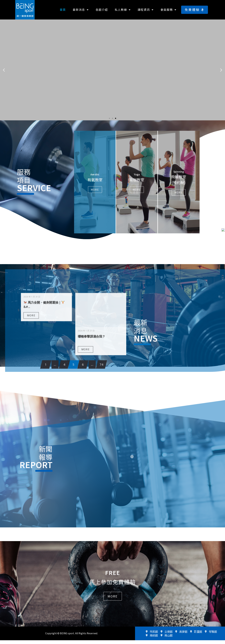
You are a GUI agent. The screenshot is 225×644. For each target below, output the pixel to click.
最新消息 (81, 10)
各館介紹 (102, 10)
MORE (56, 325)
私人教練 (123, 10)
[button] (195, 10)
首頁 (63, 10)
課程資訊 (146, 10)
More (95, 190)
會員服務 (168, 10)
